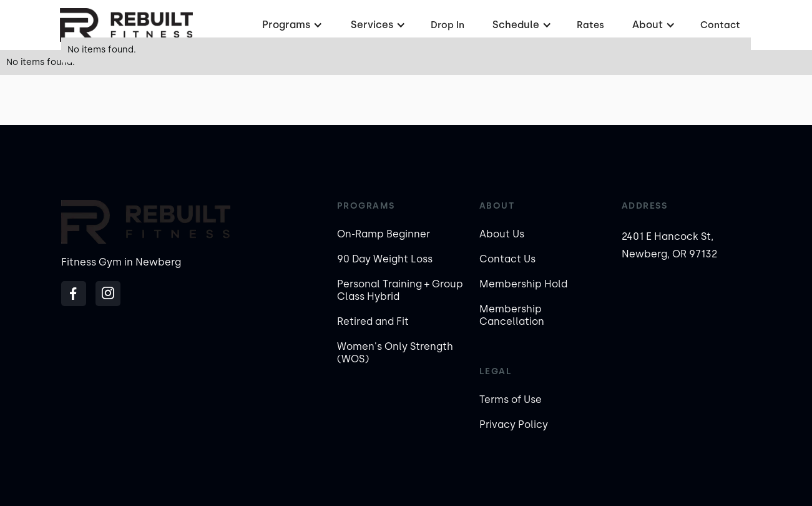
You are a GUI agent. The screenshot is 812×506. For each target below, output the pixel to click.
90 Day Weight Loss (385, 259)
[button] (291, 25)
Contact (720, 25)
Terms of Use (511, 399)
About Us (502, 234)
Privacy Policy (514, 424)
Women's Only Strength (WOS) (395, 353)
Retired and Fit (373, 321)
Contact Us (507, 259)
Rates (590, 25)
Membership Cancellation (512, 315)
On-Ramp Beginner (384, 234)
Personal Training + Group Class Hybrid (400, 290)
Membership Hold (523, 284)
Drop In (448, 25)
